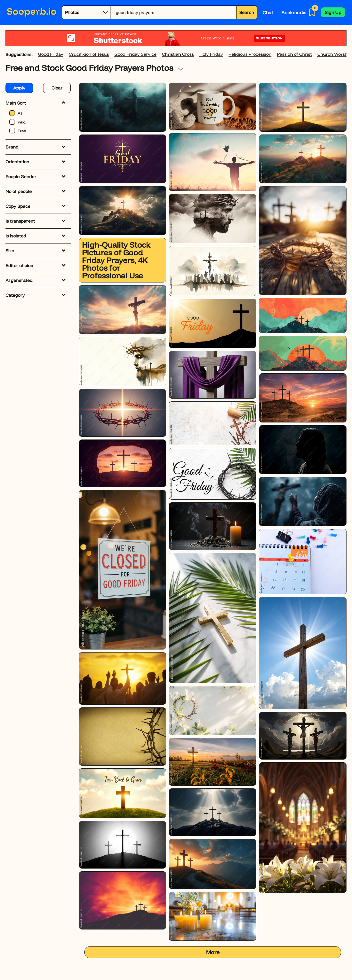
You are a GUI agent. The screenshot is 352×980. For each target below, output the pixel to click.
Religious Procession (250, 54)
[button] (333, 12)
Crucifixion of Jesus (89, 54)
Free (18, 131)
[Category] (86, 12)
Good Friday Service (135, 54)
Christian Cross (178, 54)
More (213, 952)
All (16, 113)
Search (247, 12)
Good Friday (51, 54)
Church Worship (334, 54)
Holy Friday (211, 54)
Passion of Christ (294, 54)
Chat (268, 12)
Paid (17, 122)
